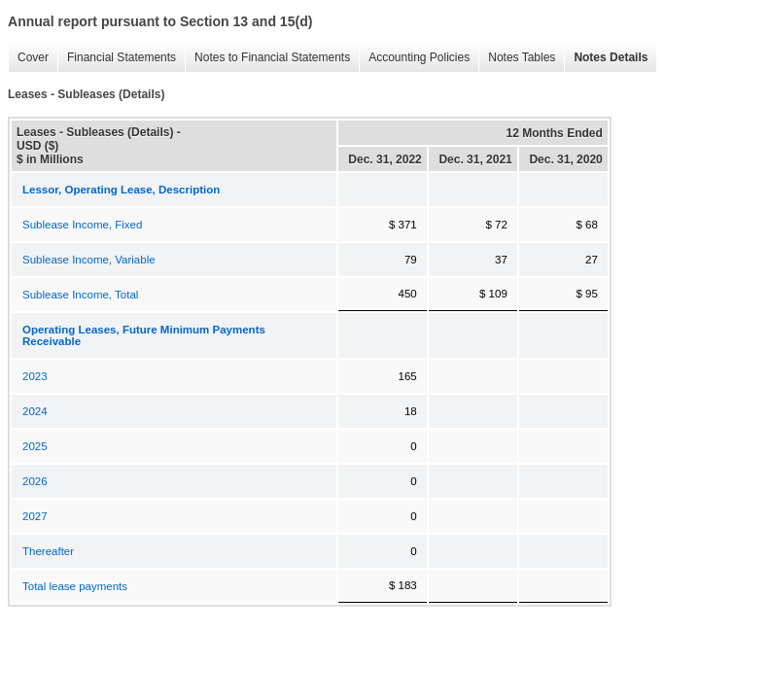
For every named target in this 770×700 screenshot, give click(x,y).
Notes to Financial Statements (272, 57)
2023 (35, 376)
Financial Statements (122, 57)
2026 (35, 481)
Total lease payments (75, 586)
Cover (33, 57)
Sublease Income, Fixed (82, 225)
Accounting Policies (419, 57)
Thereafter (48, 551)
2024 (35, 411)
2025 (35, 446)
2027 (35, 516)
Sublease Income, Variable (89, 260)
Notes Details (611, 57)
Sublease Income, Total (80, 295)
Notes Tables (522, 57)
